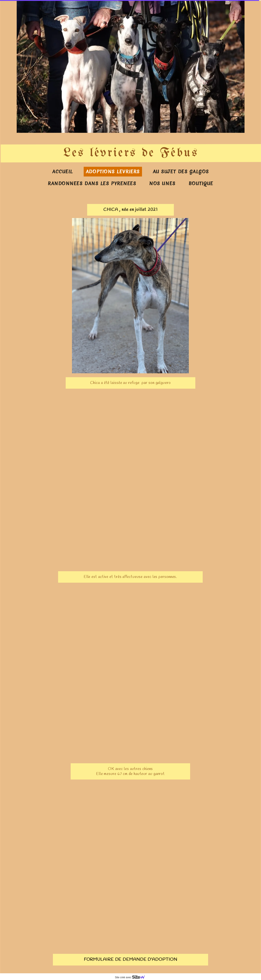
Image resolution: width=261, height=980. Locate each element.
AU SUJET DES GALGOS (181, 172)
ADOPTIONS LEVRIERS (113, 172)
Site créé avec (132, 977)
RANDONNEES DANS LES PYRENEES (92, 184)
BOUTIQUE (201, 184)
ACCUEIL (63, 172)
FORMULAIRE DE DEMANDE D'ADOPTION (131, 960)
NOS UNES (162, 184)
